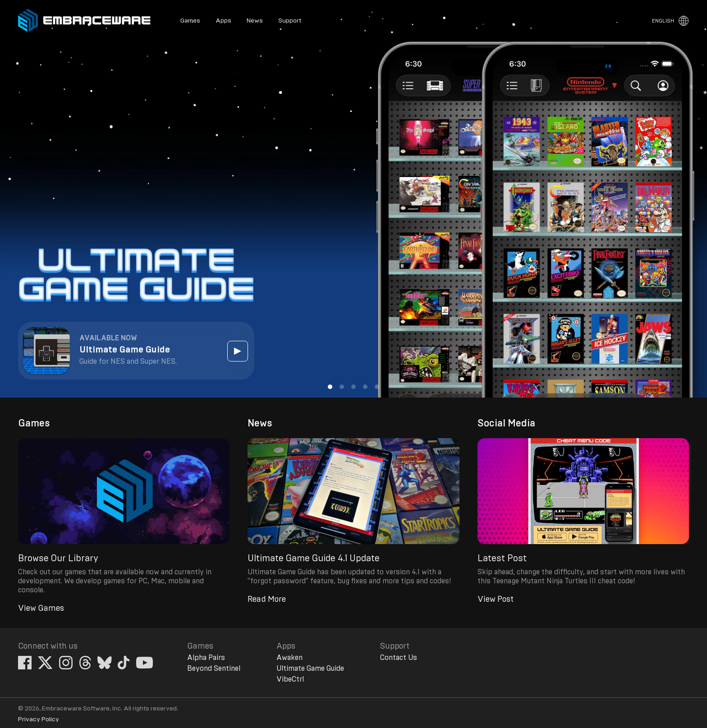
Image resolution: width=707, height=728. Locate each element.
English (663, 21)
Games (190, 21)
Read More (267, 600)
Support (290, 21)
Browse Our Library (58, 559)
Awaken (289, 658)
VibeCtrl (290, 679)
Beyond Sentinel (214, 668)
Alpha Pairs (206, 658)
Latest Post (502, 559)
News (255, 21)
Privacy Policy (39, 719)
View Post (496, 600)
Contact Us (399, 658)
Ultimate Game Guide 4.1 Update (314, 559)
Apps (223, 21)
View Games (41, 609)
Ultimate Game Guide (310, 668)
